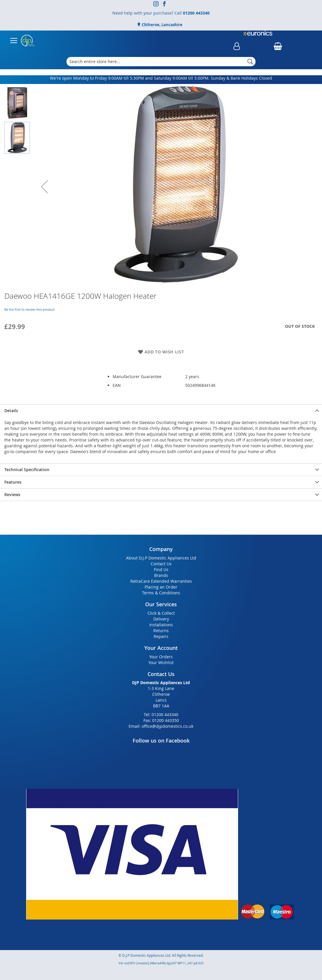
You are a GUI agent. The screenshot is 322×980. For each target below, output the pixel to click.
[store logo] (28, 41)
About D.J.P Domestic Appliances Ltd (161, 558)
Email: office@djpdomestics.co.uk (161, 726)
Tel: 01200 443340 (161, 715)
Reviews (12, 495)
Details (11, 411)
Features (13, 482)
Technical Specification (27, 470)
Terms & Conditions (161, 593)
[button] (44, 187)
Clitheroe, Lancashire (162, 25)
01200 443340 (196, 13)
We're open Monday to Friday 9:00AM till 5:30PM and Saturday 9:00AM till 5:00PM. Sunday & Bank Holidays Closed (161, 78)
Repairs (161, 636)
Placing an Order (161, 587)
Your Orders (161, 657)
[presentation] (161, 411)
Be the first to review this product (29, 309)
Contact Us (161, 564)
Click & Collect (161, 613)
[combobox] (161, 62)
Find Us (161, 569)
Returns (161, 631)
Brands (161, 575)
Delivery (161, 619)
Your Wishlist (161, 662)
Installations (161, 625)
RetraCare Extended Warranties (161, 581)
